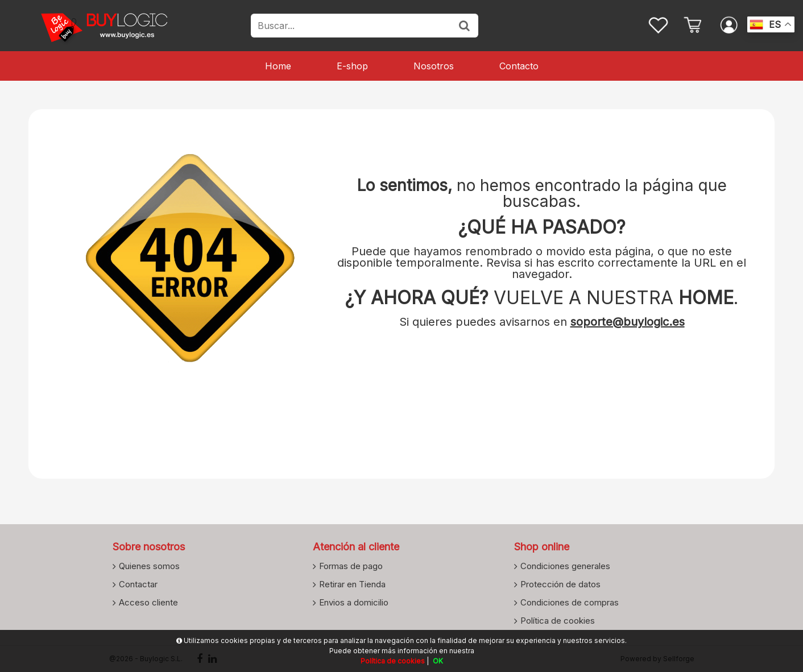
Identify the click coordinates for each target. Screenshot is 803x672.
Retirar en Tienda (352, 584)
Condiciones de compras (570, 602)
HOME (706, 298)
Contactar (138, 584)
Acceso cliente (148, 602)
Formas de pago (351, 566)
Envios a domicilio (354, 602)
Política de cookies (558, 620)
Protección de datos (560, 584)
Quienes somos (149, 566)
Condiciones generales (565, 566)
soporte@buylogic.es (628, 322)
